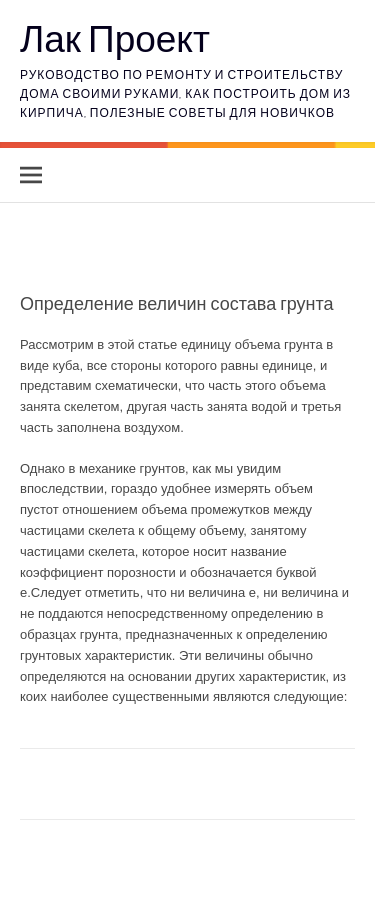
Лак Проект (115, 37)
